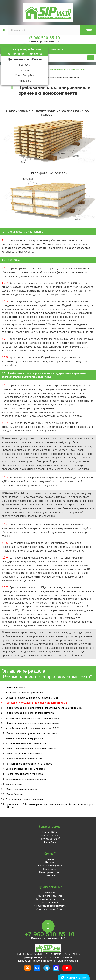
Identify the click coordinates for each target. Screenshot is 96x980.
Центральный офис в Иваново (25, 59)
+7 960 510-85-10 (44, 38)
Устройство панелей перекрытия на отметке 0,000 (33, 728)
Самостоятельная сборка (50, 909)
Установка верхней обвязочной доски (26, 743)
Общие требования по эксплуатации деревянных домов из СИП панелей (44, 708)
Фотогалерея (50, 869)
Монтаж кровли (14, 784)
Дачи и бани (50, 842)
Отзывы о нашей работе (50, 866)
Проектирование (50, 902)
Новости (50, 859)
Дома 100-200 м (50, 835)
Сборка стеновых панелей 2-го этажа (26, 769)
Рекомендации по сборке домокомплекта (63, 69)
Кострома (25, 65)
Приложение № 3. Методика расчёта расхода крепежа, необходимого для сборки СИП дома (49, 806)
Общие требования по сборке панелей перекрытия (33, 723)
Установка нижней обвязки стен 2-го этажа (29, 764)
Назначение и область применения (24, 692)
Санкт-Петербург (25, 75)
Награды (50, 862)
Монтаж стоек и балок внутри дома (24, 738)
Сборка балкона (14, 794)
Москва (25, 70)
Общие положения (15, 687)
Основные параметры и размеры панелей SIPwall (32, 698)
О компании (50, 876)
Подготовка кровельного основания (24, 799)
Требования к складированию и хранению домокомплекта (36, 703)
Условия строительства (36, 49)
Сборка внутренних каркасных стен (24, 753)
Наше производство (50, 872)
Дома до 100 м (50, 832)
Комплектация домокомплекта (50, 906)
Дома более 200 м (50, 839)
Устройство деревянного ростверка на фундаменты (33, 718)
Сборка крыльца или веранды (21, 789)
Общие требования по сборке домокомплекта (30, 713)
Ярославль (25, 81)
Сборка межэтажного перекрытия (24, 759)
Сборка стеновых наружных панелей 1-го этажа (31, 733)
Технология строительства (50, 899)
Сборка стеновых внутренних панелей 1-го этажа (32, 748)
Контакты (50, 892)
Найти (88, 30)
